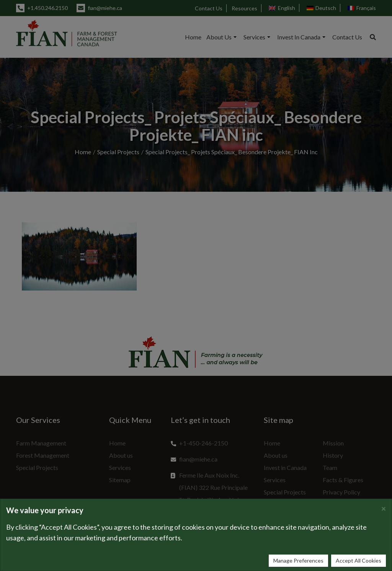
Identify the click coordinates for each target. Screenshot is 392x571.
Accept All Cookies (359, 560)
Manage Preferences (298, 560)
